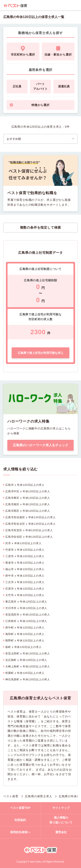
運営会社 (61, 832)
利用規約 (20, 820)
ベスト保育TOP (20, 808)
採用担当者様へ (20, 832)
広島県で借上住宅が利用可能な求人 (41, 353)
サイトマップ (61, 808)
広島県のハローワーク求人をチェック (41, 445)
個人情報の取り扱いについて (61, 820)
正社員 (17, 86)
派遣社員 (64, 86)
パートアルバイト (40, 86)
